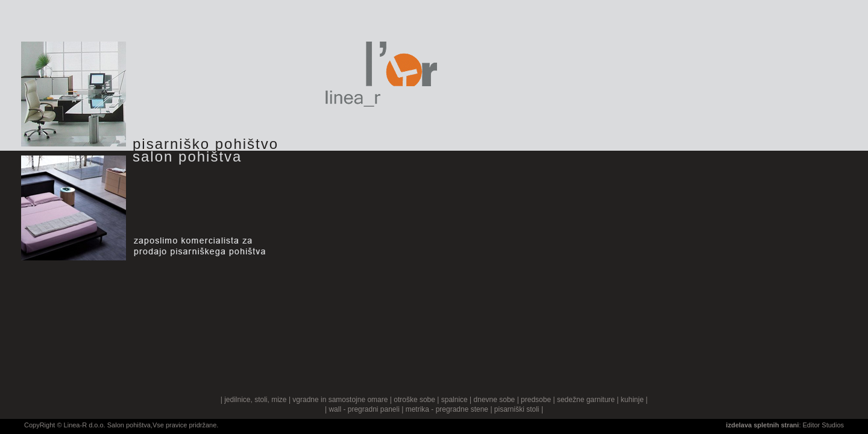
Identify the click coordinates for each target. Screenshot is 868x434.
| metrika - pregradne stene (445, 409)
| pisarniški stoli (514, 409)
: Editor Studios (785, 425)
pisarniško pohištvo (206, 144)
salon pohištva (187, 156)
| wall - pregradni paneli (362, 409)
